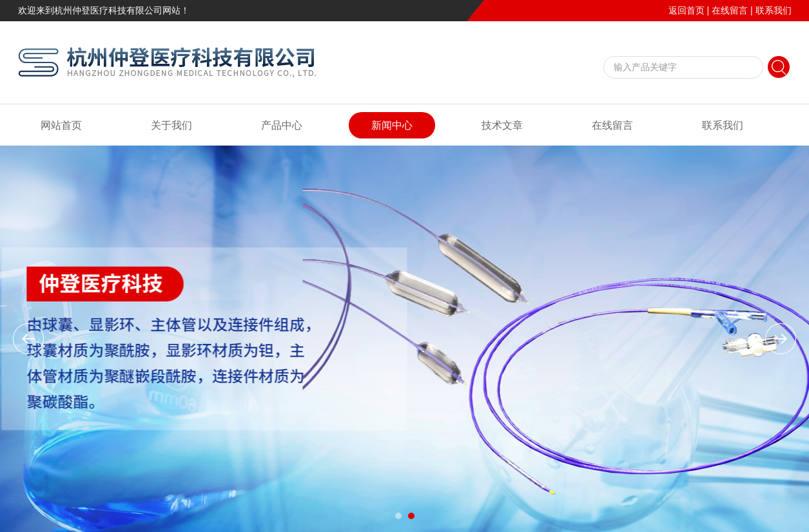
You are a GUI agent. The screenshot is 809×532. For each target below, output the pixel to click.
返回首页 (687, 10)
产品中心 (282, 125)
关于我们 (171, 125)
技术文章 (502, 125)
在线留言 (730, 10)
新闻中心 (392, 125)
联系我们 (774, 10)
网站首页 (61, 125)
